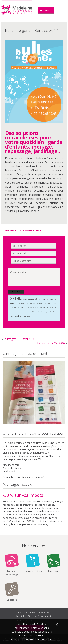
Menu (47, 10)
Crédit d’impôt (23, 615)
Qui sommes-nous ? (25, 611)
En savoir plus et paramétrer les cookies (32, 639)
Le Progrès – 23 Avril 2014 (19, 338)
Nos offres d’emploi (41, 615)
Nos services (43, 611)
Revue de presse (24, 619)
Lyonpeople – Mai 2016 (51, 342)
